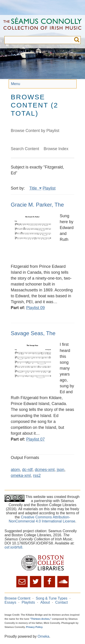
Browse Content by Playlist (35, 131)
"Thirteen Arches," (41, 619)
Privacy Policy (34, 627)
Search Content (25, 149)
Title (34, 188)
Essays (10, 602)
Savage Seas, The (33, 333)
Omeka (44, 636)
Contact (62, 602)
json (61, 470)
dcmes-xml (45, 470)
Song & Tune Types (52, 598)
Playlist (49, 188)
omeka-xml (21, 476)
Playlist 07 (36, 439)
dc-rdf (27, 470)
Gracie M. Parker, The (37, 205)
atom (15, 470)
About (45, 602)
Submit (77, 40)
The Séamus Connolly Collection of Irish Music (42, 26)
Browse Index (56, 149)
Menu (16, 84)
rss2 (37, 476)
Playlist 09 (36, 308)
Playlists (28, 602)
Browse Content (17, 598)
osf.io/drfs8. (14, 547)
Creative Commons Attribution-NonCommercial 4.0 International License (42, 519)
